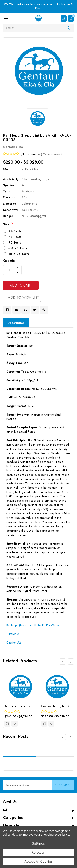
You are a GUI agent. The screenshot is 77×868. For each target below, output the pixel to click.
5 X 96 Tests (18, 248)
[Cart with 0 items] (71, 18)
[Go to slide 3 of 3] (63, 737)
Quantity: (10, 261)
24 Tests (15, 231)
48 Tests (15, 237)
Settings (38, 843)
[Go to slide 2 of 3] (71, 737)
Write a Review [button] (53, 154)
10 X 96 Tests (19, 254)
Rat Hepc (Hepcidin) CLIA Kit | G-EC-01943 (34, 706)
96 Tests (15, 242)
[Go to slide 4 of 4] (63, 662)
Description (16, 323)
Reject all (38, 852)
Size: (9, 224)
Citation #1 (13, 634)
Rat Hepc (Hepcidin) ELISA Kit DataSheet (33, 625)
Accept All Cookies (39, 861)
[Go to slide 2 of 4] (71, 662)
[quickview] (15, 724)
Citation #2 (14, 643)
